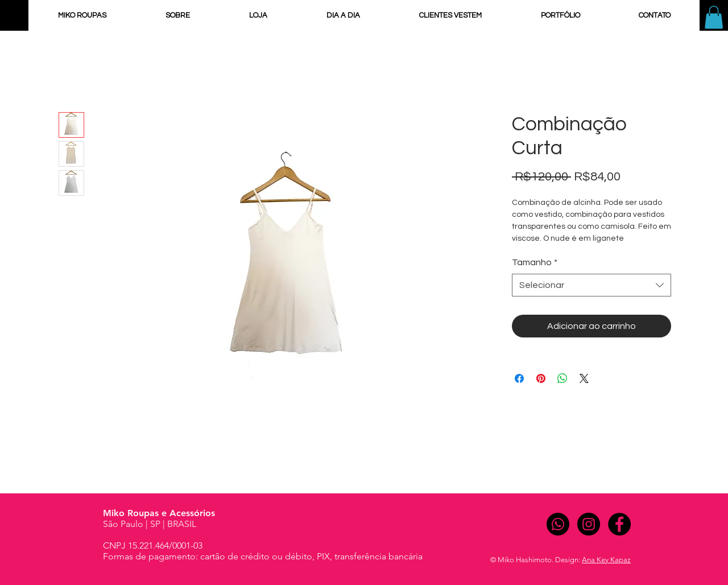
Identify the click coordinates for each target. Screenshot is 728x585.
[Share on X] (584, 378)
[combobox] (591, 285)
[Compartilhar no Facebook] (519, 378)
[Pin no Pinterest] (541, 378)
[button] (714, 17)
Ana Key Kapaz (606, 560)
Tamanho (535, 262)
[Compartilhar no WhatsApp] (562, 378)
